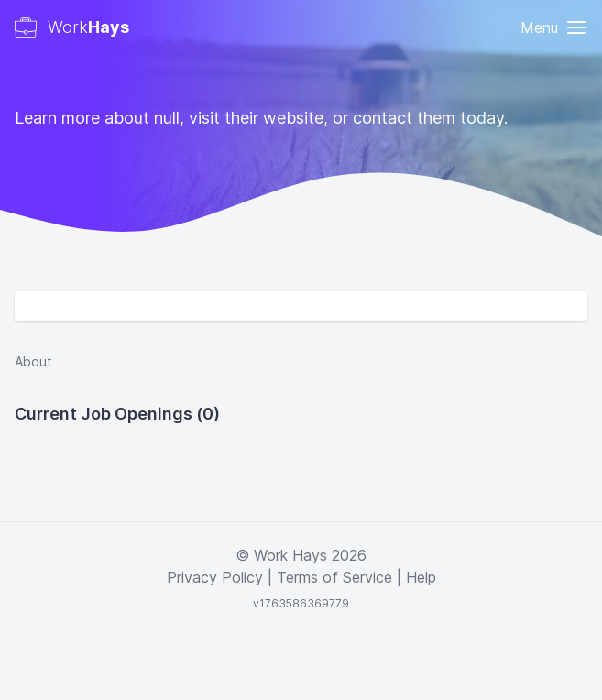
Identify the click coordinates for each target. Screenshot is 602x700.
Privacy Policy (215, 577)
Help (421, 577)
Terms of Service (334, 577)
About (33, 361)
